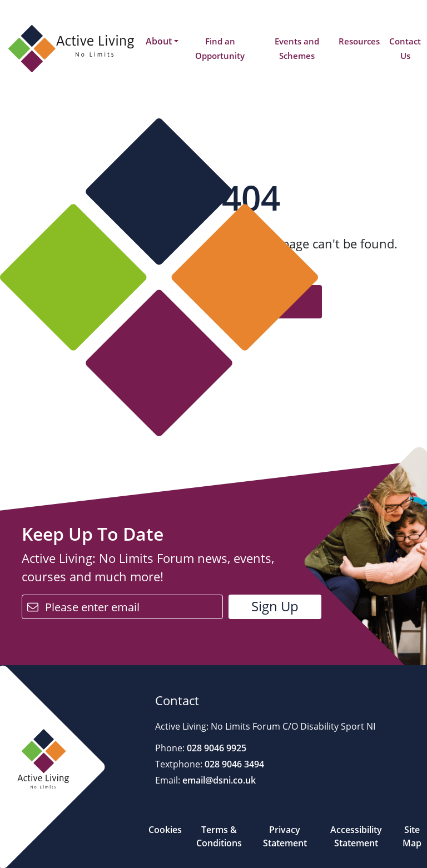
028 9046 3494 (233, 764)
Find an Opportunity (220, 48)
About (159, 41)
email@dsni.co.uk (218, 780)
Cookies (165, 830)
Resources (359, 41)
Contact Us (405, 48)
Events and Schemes (297, 48)
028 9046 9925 (215, 748)
